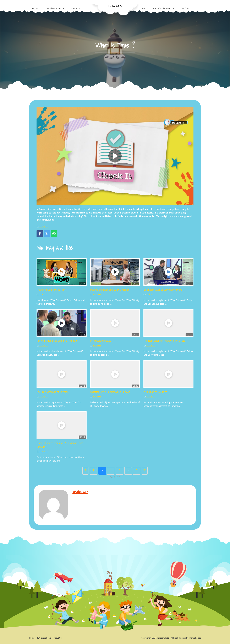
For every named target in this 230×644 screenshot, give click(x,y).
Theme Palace (195, 638)
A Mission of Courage (155, 392)
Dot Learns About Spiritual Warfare (163, 290)
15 (137, 470)
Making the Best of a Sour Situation (110, 290)
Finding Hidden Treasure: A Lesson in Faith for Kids (60, 445)
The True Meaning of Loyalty (52, 392)
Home (32, 638)
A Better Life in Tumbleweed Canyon (110, 392)
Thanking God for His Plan (51, 290)
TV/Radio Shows (44, 638)
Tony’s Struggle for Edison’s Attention (57, 341)
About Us (58, 638)
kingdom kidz (80, 492)
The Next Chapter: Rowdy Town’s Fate (164, 341)
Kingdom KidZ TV (115, 6)
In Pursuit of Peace (101, 341)
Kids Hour (44, 226)
